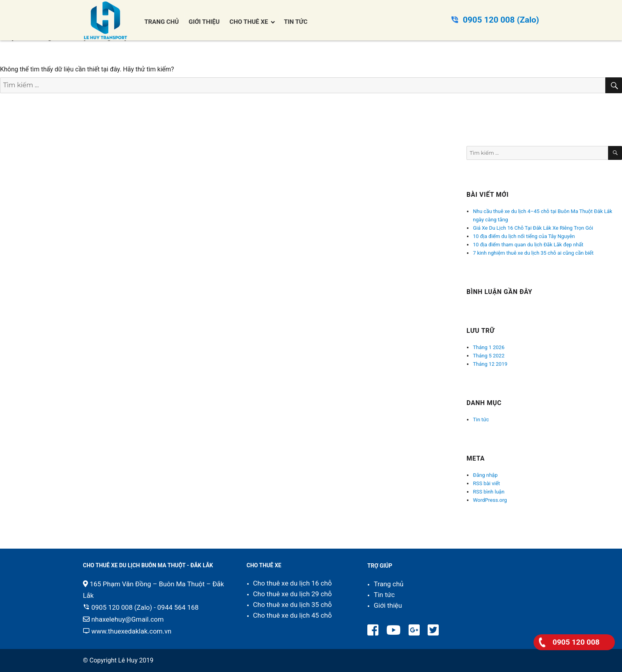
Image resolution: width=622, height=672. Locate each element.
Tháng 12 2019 (490, 364)
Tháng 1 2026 (489, 347)
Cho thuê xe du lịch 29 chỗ (293, 594)
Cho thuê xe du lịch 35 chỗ (293, 605)
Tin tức (481, 420)
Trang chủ (389, 584)
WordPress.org (490, 500)
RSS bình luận (489, 492)
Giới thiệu (388, 605)
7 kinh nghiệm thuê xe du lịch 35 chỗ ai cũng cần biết (533, 253)
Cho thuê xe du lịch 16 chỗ (293, 583)
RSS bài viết (486, 483)
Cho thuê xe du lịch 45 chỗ (293, 615)
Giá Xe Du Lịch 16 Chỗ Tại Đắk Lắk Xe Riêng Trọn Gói (533, 228)
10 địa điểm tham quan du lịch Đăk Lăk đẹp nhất (528, 245)
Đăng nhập (485, 475)
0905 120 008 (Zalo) (501, 20)
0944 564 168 (178, 607)
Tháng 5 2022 (489, 356)
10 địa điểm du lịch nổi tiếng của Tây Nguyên (524, 236)
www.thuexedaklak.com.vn (131, 631)
